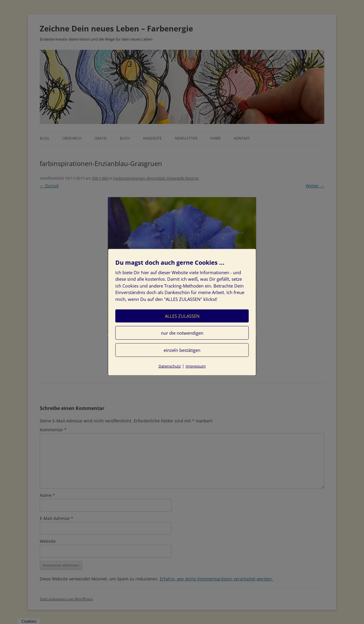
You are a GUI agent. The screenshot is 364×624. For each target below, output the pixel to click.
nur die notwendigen (182, 333)
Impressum (196, 366)
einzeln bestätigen (182, 350)
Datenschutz (170, 366)
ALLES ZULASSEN (182, 316)
